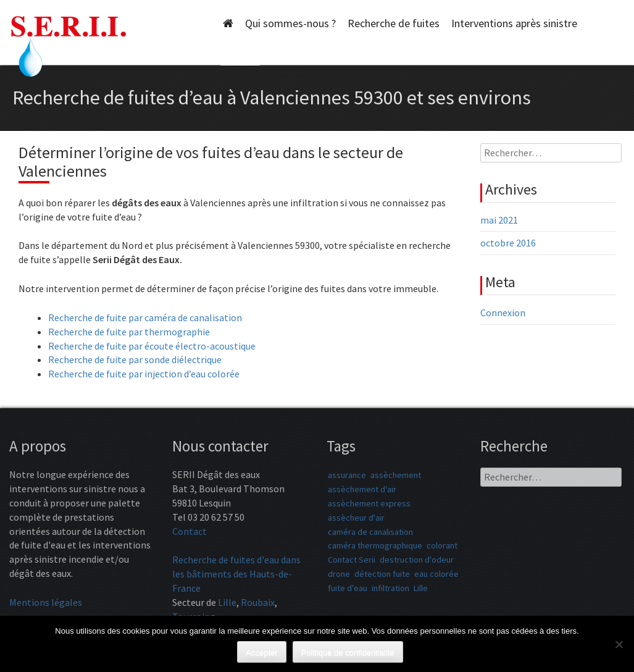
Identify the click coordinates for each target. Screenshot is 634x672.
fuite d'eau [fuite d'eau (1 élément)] (348, 588)
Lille (227, 602)
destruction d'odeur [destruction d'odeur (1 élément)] (417, 560)
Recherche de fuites (394, 23)
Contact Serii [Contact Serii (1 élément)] (352, 560)
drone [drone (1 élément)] (339, 574)
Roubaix (258, 602)
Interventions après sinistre (514, 23)
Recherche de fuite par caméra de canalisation (145, 317)
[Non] (619, 644)
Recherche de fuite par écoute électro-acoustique (152, 346)
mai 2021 (499, 220)
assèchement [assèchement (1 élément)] (396, 475)
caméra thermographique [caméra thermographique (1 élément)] (375, 545)
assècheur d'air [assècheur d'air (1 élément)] (356, 518)
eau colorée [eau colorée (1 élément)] (436, 574)
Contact (190, 531)
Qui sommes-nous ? (290, 23)
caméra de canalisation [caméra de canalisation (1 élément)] (370, 532)
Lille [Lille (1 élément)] (421, 588)
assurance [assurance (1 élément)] (347, 475)
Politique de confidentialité (348, 653)
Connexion (503, 313)
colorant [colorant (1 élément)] (442, 545)
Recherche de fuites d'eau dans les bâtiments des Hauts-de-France (236, 574)
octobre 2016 (508, 243)
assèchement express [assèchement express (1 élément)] (369, 503)
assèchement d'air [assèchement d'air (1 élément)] (362, 489)
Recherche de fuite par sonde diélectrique (135, 359)
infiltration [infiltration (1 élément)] (390, 588)
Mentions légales (46, 602)
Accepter (261, 653)
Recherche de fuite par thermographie (129, 332)
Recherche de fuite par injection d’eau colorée (144, 374)
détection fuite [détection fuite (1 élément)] (382, 574)
